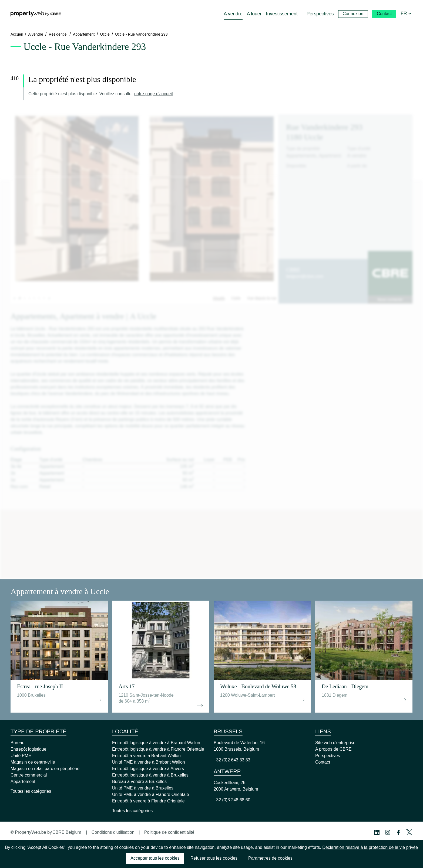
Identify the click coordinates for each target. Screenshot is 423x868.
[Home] (36, 14)
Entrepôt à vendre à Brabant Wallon (146, 756)
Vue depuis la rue (262, 298)
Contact (323, 762)
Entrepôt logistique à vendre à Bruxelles (150, 775)
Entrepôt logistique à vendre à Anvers (148, 769)
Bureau (18, 743)
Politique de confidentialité (169, 832)
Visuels (219, 298)
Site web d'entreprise (335, 743)
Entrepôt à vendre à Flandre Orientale (148, 801)
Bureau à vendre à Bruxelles (139, 782)
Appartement (23, 782)
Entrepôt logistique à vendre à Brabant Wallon (156, 743)
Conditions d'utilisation (113, 832)
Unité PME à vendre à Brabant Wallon (149, 762)
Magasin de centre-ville (33, 762)
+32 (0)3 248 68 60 (232, 800)
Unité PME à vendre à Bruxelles (143, 788)
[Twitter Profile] (409, 832)
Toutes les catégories (31, 791)
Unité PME (21, 756)
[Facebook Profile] (398, 832)
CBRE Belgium (67, 832)
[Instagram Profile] (388, 832)
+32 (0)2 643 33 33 (232, 760)
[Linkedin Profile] (377, 832)
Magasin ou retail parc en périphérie (45, 769)
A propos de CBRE (333, 749)
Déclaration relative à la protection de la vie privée (370, 847)
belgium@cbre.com (305, 276)
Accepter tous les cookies (155, 858)
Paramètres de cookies (270, 858)
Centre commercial (29, 775)
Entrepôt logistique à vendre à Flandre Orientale (158, 749)
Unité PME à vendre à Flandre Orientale (151, 794)
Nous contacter (390, 299)
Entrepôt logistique (28, 749)
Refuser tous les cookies (214, 858)
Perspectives (328, 756)
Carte (236, 298)
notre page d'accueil (154, 94)
